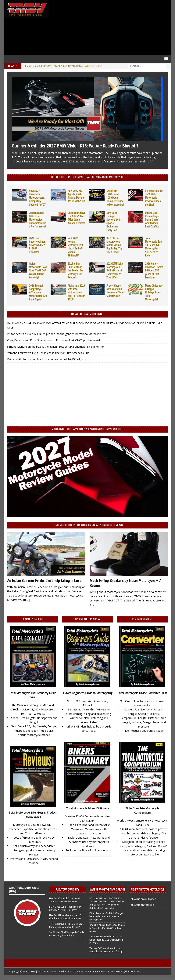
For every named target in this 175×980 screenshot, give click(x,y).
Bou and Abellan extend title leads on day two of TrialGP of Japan (47, 359)
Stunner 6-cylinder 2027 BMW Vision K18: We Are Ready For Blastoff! (75, 146)
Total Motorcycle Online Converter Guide (142, 693)
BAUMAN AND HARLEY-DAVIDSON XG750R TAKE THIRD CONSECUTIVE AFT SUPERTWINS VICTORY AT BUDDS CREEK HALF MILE (107, 903)
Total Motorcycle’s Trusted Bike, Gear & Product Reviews (87, 525)
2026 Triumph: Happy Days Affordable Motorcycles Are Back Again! (38, 293)
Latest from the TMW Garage (108, 890)
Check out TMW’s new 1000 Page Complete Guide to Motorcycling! (115, 198)
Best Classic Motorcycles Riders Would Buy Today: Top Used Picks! (114, 245)
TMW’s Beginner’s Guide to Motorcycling (87, 693)
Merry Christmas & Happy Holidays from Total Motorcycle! (154, 293)
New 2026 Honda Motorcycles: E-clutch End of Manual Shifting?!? (65, 917)
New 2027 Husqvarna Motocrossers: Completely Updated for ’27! (37, 198)
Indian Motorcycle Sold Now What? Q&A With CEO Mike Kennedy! (38, 271)
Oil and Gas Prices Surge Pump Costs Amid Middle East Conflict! (152, 220)
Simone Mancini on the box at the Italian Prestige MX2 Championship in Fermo (55, 347)
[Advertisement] (109, 27)
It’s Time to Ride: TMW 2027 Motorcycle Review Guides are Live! (154, 198)
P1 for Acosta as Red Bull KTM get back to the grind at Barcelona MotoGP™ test (57, 334)
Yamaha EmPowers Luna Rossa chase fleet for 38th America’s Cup (48, 353)
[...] (152, 161)
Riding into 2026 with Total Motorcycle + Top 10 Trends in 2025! (76, 293)
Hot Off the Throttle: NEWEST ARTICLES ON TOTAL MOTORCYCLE (87, 177)
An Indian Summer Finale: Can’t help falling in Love (44, 581)
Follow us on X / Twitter (143, 899)
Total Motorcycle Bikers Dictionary (87, 808)
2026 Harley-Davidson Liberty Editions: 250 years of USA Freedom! (154, 271)
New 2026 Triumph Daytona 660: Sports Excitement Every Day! (65, 900)
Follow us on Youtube (142, 905)
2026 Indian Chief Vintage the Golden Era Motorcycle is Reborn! (75, 271)
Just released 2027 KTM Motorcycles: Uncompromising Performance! (38, 220)
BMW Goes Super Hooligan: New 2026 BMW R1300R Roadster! (37, 245)
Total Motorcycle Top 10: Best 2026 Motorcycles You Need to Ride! (66, 925)
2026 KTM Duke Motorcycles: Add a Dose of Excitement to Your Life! (115, 271)
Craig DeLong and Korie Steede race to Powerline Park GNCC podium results (54, 340)
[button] (165, 58)
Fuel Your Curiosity (67, 890)
